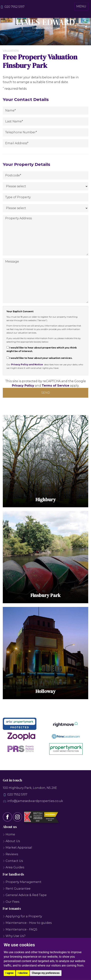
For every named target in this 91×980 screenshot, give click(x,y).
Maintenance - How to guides (27, 924)
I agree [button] (10, 973)
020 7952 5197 (14, 7)
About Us (11, 842)
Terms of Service (56, 386)
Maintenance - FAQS (20, 931)
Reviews (10, 855)
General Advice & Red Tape (25, 896)
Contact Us (13, 862)
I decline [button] (23, 973)
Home (9, 836)
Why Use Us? (14, 937)
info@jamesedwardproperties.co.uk (35, 802)
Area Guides (13, 868)
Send (45, 393)
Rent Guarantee (17, 890)
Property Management (22, 883)
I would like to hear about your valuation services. (39, 358)
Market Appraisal (17, 849)
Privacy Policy (23, 386)
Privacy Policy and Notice (27, 364)
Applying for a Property (22, 917)
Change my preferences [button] (46, 973)
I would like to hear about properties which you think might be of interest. (42, 349)
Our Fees (11, 903)
